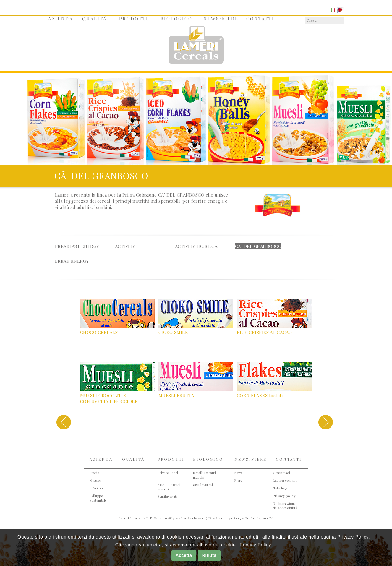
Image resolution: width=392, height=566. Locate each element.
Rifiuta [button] (209, 555)
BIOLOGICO (176, 19)
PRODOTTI (134, 19)
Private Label (168, 473)
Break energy (72, 261)
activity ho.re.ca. (197, 246)
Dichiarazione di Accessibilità (285, 506)
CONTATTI (260, 19)
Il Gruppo (97, 488)
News (238, 473)
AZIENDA (61, 19)
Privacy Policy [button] (255, 545)
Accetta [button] (184, 555)
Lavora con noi (285, 480)
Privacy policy (284, 496)
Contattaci (281, 473)
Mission (96, 480)
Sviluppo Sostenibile (98, 498)
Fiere (238, 480)
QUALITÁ (94, 19)
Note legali (281, 488)
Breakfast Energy (77, 246)
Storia (94, 473)
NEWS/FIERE (221, 19)
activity (125, 246)
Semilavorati (167, 496)
